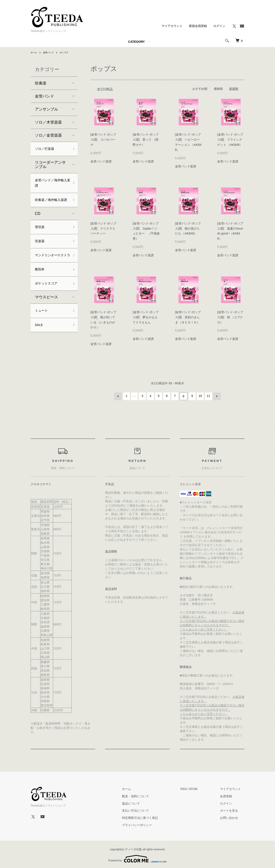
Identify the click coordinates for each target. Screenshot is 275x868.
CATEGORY (137, 42)
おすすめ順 (200, 89)
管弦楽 (41, 239)
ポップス (68, 52)
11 (208, 396)
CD (38, 225)
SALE (40, 350)
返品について (141, 802)
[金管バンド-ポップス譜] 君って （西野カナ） (146, 140)
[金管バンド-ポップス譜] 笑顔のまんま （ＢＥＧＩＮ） (189, 317)
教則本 (41, 291)
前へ (119, 396)
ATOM (200, 788)
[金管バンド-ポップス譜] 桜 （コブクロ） (230, 317)
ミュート (43, 335)
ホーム (34, 52)
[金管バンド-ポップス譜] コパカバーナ (103, 140)
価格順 (218, 89)
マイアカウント (172, 26)
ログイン (219, 26)
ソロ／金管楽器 (48, 135)
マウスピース (46, 321)
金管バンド (51, 52)
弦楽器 (41, 254)
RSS (191, 788)
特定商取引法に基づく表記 (150, 817)
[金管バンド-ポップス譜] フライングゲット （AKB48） (231, 140)
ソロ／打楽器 (46, 149)
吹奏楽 (41, 83)
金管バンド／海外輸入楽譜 (50, 185)
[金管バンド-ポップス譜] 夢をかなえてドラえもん (146, 317)
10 (200, 396)
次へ (216, 396)
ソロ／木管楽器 (48, 122)
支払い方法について (146, 810)
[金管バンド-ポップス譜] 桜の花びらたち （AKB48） (188, 228)
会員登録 (230, 795)
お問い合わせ (233, 817)
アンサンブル (46, 109)
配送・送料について (146, 795)
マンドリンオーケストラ (50, 273)
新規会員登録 (198, 26)
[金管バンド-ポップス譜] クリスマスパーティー (103, 228)
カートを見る (233, 810)
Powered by (137, 858)
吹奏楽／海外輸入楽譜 (50, 207)
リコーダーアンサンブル (50, 166)
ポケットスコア (48, 307)
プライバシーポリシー (147, 824)
